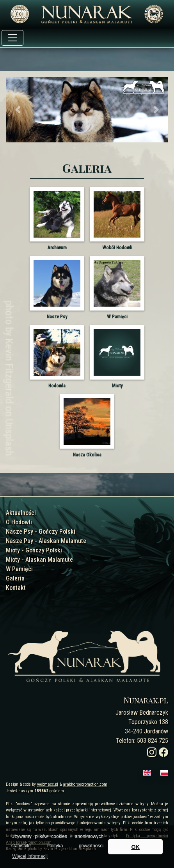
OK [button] (135, 847)
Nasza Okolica (87, 455)
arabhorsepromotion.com (85, 784)
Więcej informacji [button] (30, 856)
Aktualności (21, 513)
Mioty (117, 386)
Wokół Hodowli (117, 248)
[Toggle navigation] (12, 38)
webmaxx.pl (48, 784)
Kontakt (16, 588)
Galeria (15, 578)
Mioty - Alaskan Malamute (39, 560)
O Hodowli (19, 522)
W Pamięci (117, 317)
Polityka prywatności (75, 846)
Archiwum (57, 248)
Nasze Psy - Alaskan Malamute (46, 541)
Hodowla (57, 386)
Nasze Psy (57, 317)
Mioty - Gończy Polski (34, 550)
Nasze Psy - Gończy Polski (41, 532)
